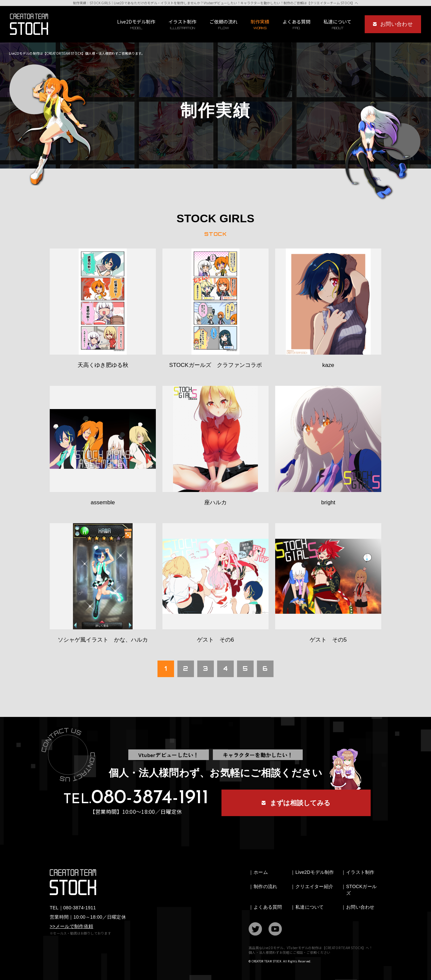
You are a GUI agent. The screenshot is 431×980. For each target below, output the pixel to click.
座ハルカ (215, 502)
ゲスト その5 (328, 640)
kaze (328, 365)
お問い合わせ (360, 907)
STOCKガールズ (361, 890)
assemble (103, 502)
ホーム (261, 872)
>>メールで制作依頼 (71, 926)
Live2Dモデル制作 (136, 24)
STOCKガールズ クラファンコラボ (215, 365)
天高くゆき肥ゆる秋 (103, 365)
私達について (310, 907)
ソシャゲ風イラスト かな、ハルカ (103, 640)
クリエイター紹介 (314, 886)
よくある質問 (296, 24)
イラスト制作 (182, 24)
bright (328, 502)
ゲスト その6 (215, 640)
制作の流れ (265, 886)
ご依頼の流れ (223, 24)
